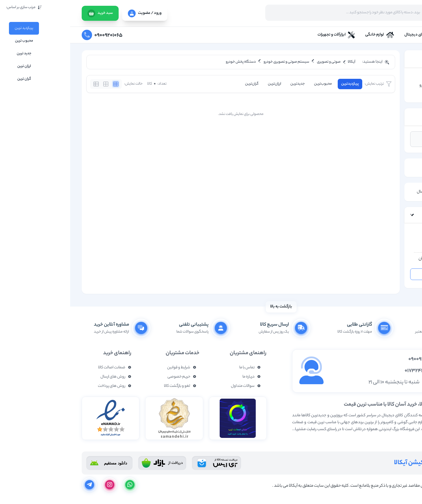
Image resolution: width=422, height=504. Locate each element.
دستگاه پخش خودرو (381, 93)
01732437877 (350, 371)
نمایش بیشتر (400, 439)
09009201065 (352, 359)
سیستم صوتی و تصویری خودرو (373, 85)
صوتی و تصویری (385, 78)
